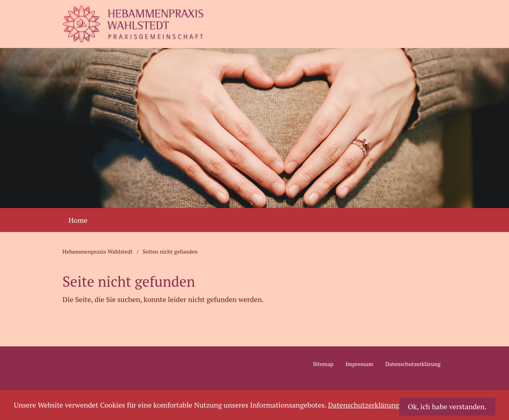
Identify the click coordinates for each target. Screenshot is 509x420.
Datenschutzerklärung (413, 364)
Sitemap (323, 364)
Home (78, 220)
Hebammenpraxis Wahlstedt (98, 252)
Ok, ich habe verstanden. (447, 406)
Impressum (359, 364)
